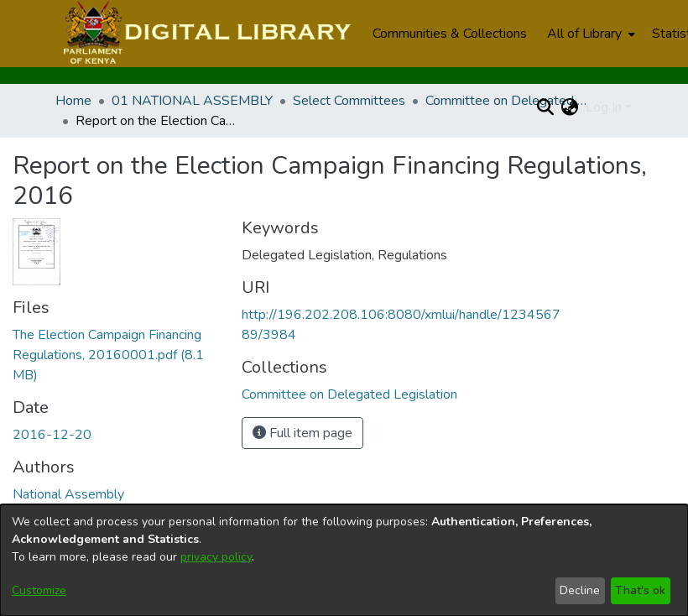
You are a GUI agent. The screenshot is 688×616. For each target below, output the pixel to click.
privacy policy (216, 557)
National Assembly (68, 494)
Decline (580, 590)
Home (73, 101)
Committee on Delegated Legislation (509, 101)
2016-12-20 (52, 435)
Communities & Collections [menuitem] (450, 34)
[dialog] (344, 560)
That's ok (640, 590)
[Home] (205, 34)
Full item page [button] (302, 433)
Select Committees (349, 101)
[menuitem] (589, 34)
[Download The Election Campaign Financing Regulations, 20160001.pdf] (108, 355)
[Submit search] (546, 107)
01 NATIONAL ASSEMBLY (192, 101)
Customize (39, 590)
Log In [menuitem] (604, 107)
